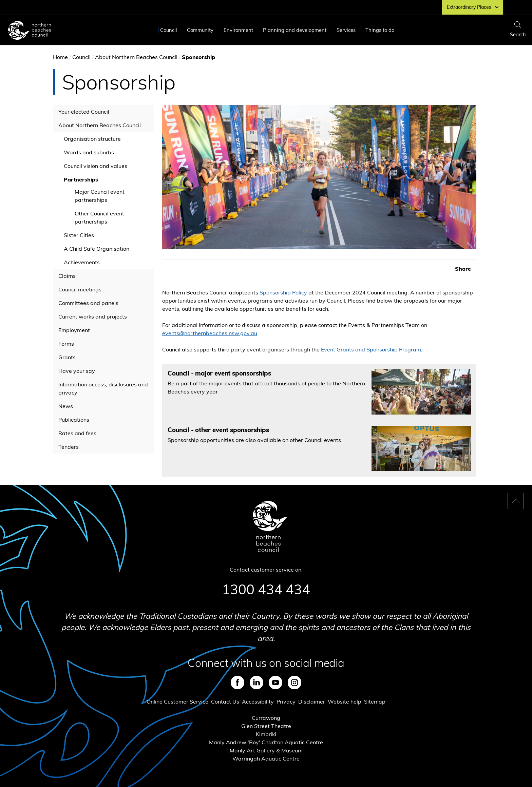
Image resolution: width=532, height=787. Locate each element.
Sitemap (375, 702)
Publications (74, 420)
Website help (345, 702)
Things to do (380, 30)
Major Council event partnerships (100, 196)
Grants (67, 357)
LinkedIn (256, 683)
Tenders (69, 447)
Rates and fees (77, 433)
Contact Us (225, 702)
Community (200, 30)
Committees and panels (88, 303)
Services (346, 30)
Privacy (286, 702)
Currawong (266, 718)
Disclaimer (312, 702)
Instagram (294, 683)
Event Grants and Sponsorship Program (371, 349)
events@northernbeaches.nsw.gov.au (210, 333)
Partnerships (81, 179)
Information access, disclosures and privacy (103, 388)
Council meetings (80, 289)
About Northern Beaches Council (136, 57)
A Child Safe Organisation (97, 249)
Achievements (82, 262)
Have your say (77, 371)
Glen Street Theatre (266, 726)
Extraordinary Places (473, 7)
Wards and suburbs (89, 152)
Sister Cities (79, 235)
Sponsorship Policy (283, 292)
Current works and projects (93, 316)
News (66, 406)
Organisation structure (92, 139)
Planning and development (295, 30)
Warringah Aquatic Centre (266, 759)
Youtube (275, 683)
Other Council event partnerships (99, 217)
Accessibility (258, 702)
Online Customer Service (177, 702)
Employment (74, 330)
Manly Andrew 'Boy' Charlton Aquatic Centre (266, 742)
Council (169, 30)
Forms (66, 344)
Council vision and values (96, 166)
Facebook (237, 683)
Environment (238, 30)
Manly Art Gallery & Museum (266, 750)
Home (60, 57)
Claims (67, 276)
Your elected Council (84, 112)
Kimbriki (266, 734)
